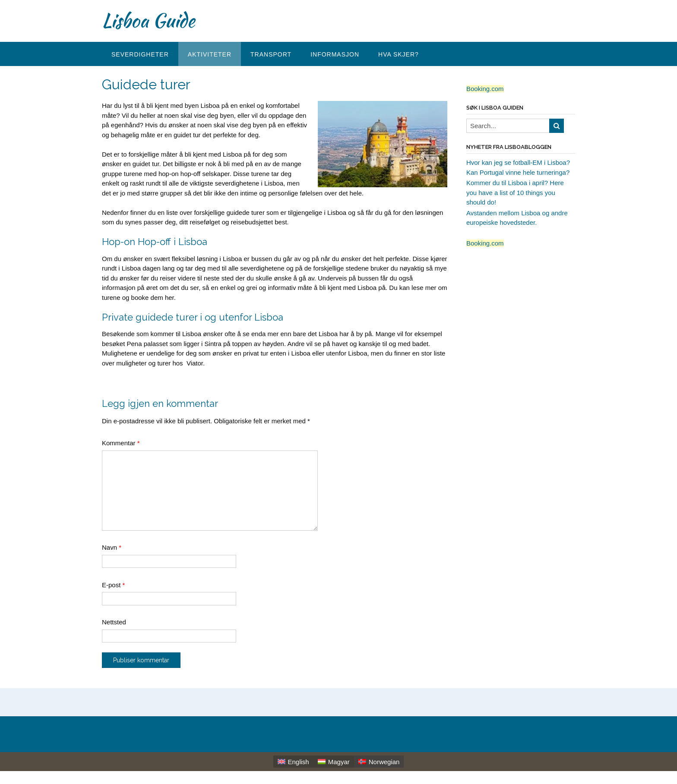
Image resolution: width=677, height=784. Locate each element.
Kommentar (121, 443)
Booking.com (485, 89)
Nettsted (114, 622)
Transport (271, 54)
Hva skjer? (399, 54)
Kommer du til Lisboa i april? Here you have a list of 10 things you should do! (515, 192)
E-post (113, 585)
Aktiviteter (210, 54)
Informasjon (335, 54)
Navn (112, 547)
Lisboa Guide (148, 20)
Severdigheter (140, 54)
